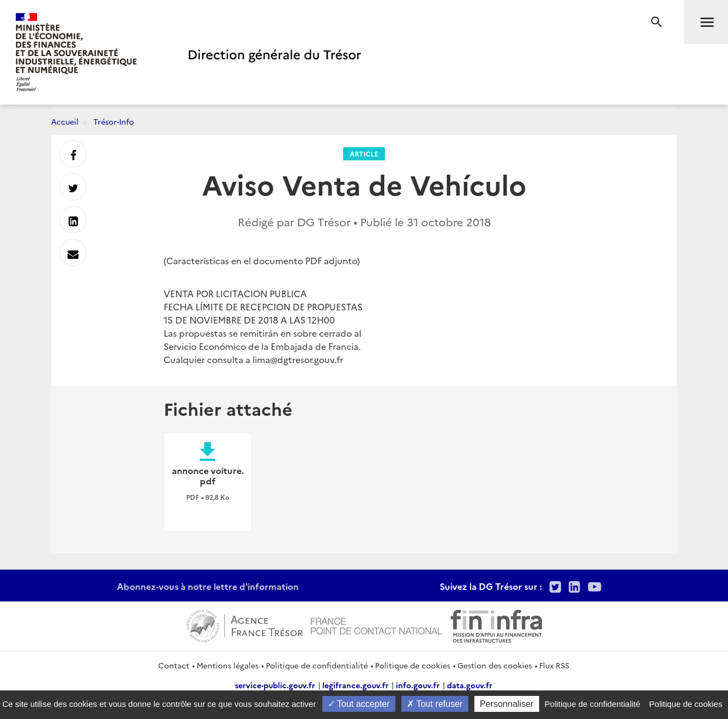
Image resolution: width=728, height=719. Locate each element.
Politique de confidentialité (317, 665)
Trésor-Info (114, 121)
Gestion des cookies (495, 665)
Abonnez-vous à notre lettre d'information (208, 586)
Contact (174, 665)
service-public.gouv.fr (275, 685)
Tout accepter (359, 704)
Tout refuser (435, 704)
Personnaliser (507, 704)
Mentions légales (228, 665)
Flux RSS (554, 665)
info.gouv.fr (418, 685)
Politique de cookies (413, 665)
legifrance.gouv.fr (355, 685)
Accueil (65, 121)
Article (364, 154)
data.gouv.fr (470, 685)
